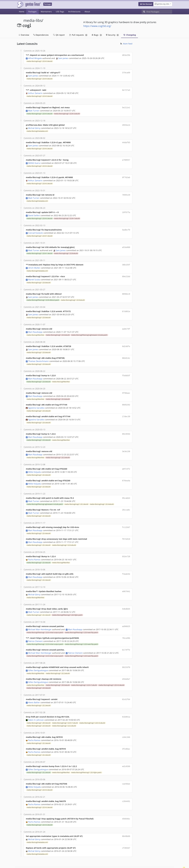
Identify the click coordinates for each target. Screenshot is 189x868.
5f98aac (126, 387)
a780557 (126, 158)
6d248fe (126, 342)
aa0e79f (126, 324)
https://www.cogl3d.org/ (97, 26)
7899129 (126, 193)
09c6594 (126, 428)
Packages (32, 12)
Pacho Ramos (34, 551)
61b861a (126, 706)
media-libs (33, 20)
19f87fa (126, 210)
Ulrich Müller (34, 264)
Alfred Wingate (35, 58)
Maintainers (46, 12)
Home (22, 12)
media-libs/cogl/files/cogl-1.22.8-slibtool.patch (43, 296)
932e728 (126, 548)
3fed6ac (126, 737)
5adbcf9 (126, 227)
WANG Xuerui (34, 161)
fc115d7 (126, 519)
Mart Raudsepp (35, 327)
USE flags (60, 12)
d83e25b (126, 55)
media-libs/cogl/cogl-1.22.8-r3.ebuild (39, 61)
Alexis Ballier (34, 691)
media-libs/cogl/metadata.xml (37, 130)
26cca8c (126, 502)
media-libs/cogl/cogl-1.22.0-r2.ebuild (111, 674)
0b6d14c (126, 353)
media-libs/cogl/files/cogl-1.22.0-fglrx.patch (67, 605)
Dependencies (41, 35)
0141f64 (126, 688)
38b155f (126, 261)
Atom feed (126, 44)
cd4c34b (126, 726)
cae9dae (126, 771)
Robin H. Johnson (36, 708)
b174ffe (126, 640)
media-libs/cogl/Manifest (35, 330)
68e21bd (126, 273)
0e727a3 (126, 89)
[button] (146, 4)
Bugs (97, 35)
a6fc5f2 (126, 462)
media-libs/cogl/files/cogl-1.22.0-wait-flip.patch (81, 623)
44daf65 (126, 141)
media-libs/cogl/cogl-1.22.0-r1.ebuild (84, 674)
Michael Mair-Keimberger (40, 620)
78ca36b (126, 628)
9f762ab (126, 175)
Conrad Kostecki (36, 230)
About (87, 12)
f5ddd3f (126, 370)
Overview (24, 35)
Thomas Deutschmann (38, 356)
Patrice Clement (35, 631)
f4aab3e (126, 565)
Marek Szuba (34, 276)
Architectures (74, 12)
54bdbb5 (126, 600)
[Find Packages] (159, 12)
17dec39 (126, 410)
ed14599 (126, 754)
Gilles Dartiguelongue (38, 660)
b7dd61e (126, 307)
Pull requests (78, 35)
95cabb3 (126, 491)
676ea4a (126, 473)
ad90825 (126, 617)
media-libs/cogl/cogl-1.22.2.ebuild (58, 451)
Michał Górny (34, 127)
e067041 (126, 582)
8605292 (126, 399)
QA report (59, 35)
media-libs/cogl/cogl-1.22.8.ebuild (66, 250)
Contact (169, 858)
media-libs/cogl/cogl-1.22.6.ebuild (58, 330)
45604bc (126, 806)
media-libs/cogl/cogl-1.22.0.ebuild (39, 677)
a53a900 (126, 244)
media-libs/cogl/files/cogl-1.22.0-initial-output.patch (45, 623)
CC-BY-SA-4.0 (76, 863)
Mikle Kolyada (35, 465)
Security (113, 35)
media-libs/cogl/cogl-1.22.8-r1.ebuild (67, 216)
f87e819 (126, 531)
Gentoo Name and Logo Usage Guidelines (104, 863)
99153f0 (126, 657)
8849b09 (126, 823)
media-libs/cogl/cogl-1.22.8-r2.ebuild (67, 113)
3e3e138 (126, 445)
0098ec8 (126, 290)
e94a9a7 (126, 668)
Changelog (129, 35)
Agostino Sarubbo (36, 402)
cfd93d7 (126, 834)
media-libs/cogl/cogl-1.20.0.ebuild (58, 674)
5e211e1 (126, 107)
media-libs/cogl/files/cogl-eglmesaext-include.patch (89, 330)
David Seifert (34, 213)
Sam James (63, 58)
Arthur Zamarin (35, 92)
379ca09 (126, 72)
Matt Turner (34, 110)
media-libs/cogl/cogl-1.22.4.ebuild (58, 393)
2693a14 (126, 124)
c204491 (126, 789)
